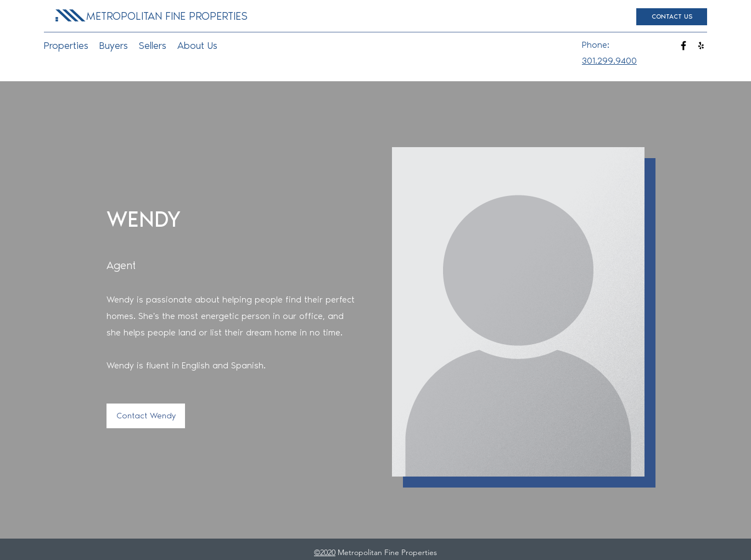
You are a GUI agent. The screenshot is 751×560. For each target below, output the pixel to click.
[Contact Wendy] (146, 416)
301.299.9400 (609, 61)
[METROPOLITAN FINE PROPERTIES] (167, 16)
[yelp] (701, 46)
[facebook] (683, 46)
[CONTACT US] (672, 17)
